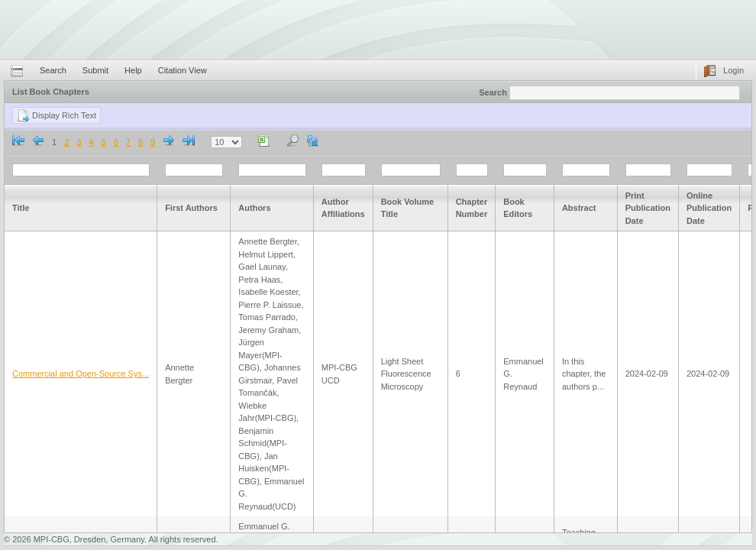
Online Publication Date (709, 208)
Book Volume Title (407, 208)
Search (53, 70)
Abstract (579, 208)
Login (733, 70)
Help (133, 70)
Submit (95, 70)
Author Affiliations (343, 208)
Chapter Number (472, 208)
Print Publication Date (648, 208)
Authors (254, 208)
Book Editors (518, 208)
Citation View (183, 70)
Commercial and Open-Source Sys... (81, 374)
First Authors (191, 208)
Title (21, 208)
